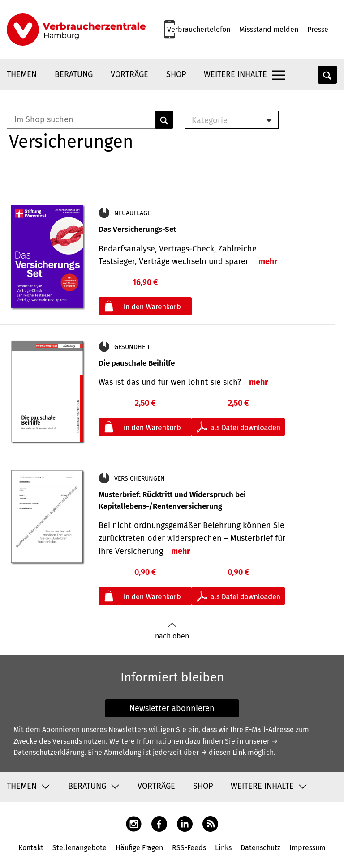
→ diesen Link (223, 752)
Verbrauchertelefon (199, 29)
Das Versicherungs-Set (137, 229)
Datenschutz (260, 848)
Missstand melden (269, 29)
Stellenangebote (80, 848)
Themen (22, 74)
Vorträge (129, 74)
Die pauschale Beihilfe (137, 363)
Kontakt (31, 848)
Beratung (74, 74)
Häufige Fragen (139, 848)
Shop (176, 74)
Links (223, 848)
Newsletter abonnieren (172, 708)
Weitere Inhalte (235, 74)
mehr (268, 261)
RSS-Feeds (189, 848)
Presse (318, 29)
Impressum (307, 848)
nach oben (172, 631)
